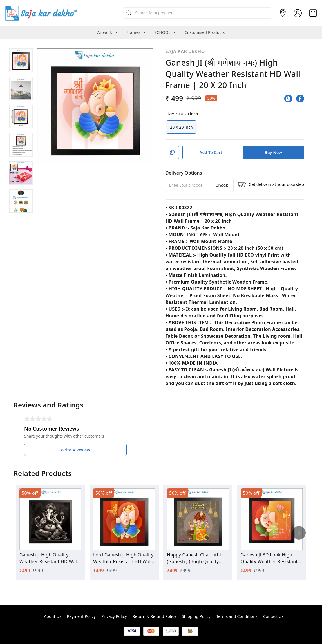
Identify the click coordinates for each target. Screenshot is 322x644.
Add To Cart (211, 152)
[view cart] (313, 13)
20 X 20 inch (181, 127)
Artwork (105, 32)
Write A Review (75, 450)
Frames (133, 32)
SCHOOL (163, 32)
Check (222, 185)
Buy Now (273, 152)
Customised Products (205, 32)
